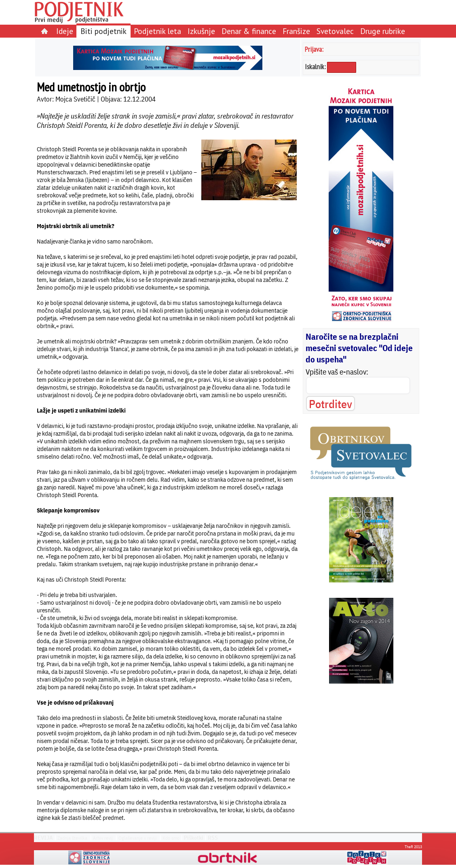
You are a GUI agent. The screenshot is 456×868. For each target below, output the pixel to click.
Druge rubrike (383, 31)
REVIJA (43, 838)
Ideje (65, 31)
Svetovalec (335, 31)
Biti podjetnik (103, 31)
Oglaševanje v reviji (138, 838)
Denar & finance (249, 31)
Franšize (296, 31)
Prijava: (314, 49)
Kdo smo (171, 838)
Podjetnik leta (157, 31)
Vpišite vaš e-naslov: (337, 372)
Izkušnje (201, 31)
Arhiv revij (103, 838)
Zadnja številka (72, 838)
